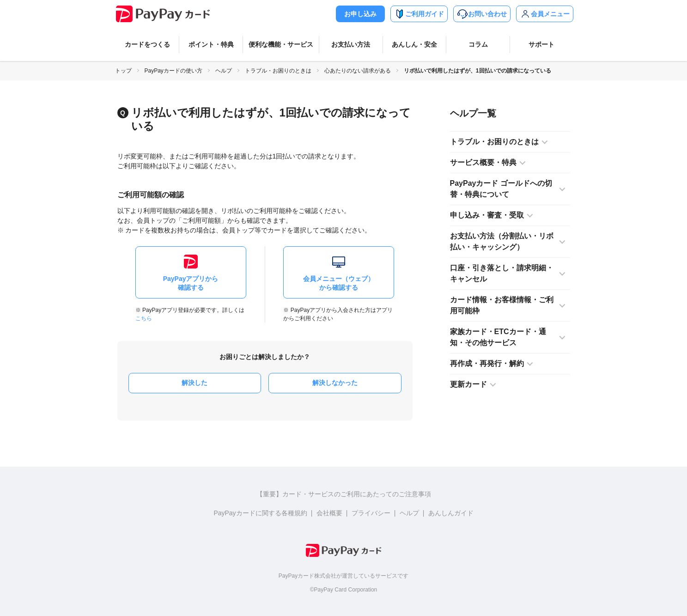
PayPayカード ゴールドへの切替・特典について (501, 189)
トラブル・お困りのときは (278, 71)
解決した (195, 383)
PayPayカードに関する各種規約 (260, 513)
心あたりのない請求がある (358, 71)
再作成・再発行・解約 (487, 363)
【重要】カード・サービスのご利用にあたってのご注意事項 (344, 494)
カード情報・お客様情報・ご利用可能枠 (502, 305)
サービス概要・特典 (483, 162)
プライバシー (371, 513)
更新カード (468, 384)
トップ (123, 71)
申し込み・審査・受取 (487, 215)
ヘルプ (224, 71)
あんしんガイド (451, 513)
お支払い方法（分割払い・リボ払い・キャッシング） (502, 241)
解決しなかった (335, 383)
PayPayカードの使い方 (173, 71)
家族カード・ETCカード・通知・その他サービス (498, 337)
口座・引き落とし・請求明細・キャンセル (502, 273)
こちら (144, 318)
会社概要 (329, 513)
